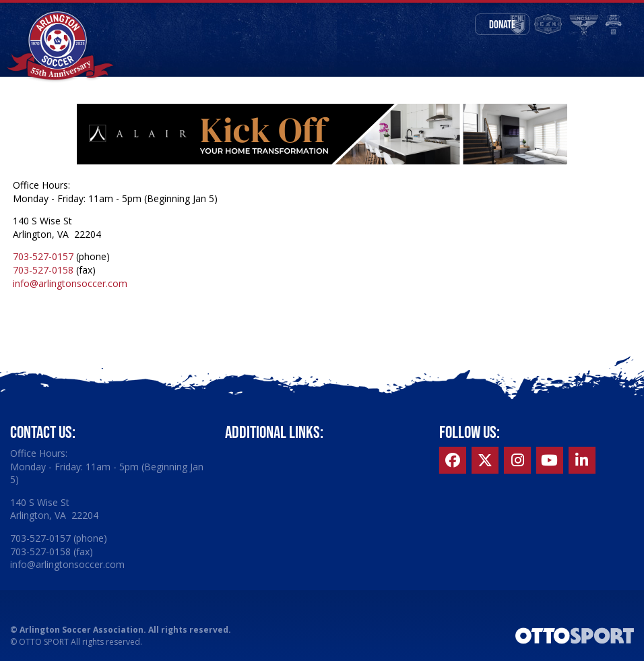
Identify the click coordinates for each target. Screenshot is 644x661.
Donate (502, 24)
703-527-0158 (43, 270)
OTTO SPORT (44, 642)
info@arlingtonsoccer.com (70, 283)
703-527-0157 (43, 256)
